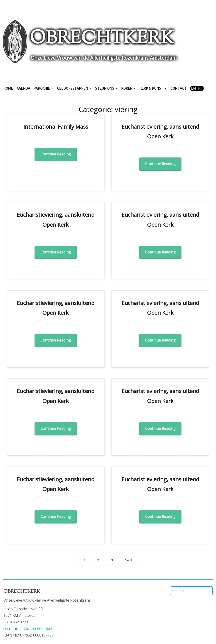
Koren (127, 88)
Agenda (23, 88)
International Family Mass (56, 127)
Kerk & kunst (152, 88)
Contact (179, 88)
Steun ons (105, 88)
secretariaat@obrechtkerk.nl (28, 629)
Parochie (42, 88)
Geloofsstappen (73, 88)
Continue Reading (56, 154)
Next (128, 560)
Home (8, 88)
